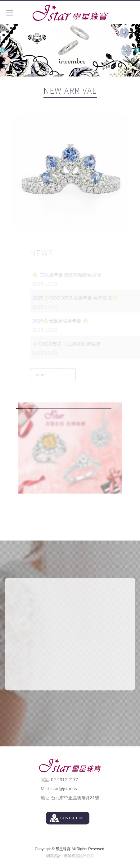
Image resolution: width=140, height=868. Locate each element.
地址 (45, 798)
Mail (45, 789)
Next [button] (137, 50)
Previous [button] (3, 50)
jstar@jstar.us (64, 789)
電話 (45, 780)
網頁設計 (53, 856)
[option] (70, 50)
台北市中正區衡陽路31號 (75, 798)
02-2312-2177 (64, 780)
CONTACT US (72, 818)
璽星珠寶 (70, 13)
